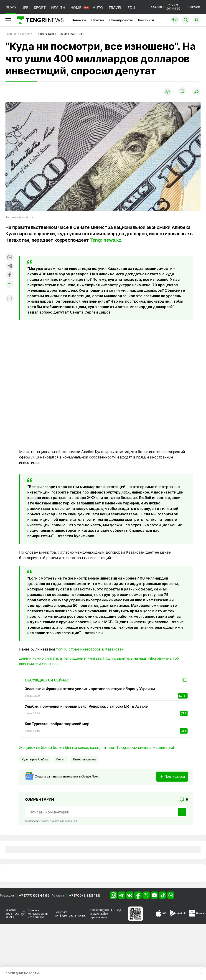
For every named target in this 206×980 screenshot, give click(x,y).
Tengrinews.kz (105, 240)
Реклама (195, 7)
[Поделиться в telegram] (10, 266)
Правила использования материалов (38, 914)
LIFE (25, 8)
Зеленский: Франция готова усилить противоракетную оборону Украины (90, 689)
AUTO (98, 8)
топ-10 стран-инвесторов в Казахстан (90, 649)
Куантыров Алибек (35, 759)
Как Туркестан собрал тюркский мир (57, 724)
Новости (79, 20)
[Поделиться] (196, 92)
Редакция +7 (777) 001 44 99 (165, 7)
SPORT (40, 8)
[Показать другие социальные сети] (10, 284)
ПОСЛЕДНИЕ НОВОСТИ (22, 973)
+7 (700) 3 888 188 (85, 895)
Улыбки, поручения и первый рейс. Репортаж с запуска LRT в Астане (86, 706)
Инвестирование (85, 759)
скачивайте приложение (99, 915)
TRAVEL (115, 8)
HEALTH (58, 8)
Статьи (98, 20)
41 (183, 696)
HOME (76, 8)
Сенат (60, 759)
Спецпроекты (121, 20)
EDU (131, 8)
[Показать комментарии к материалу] (10, 299)
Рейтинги (146, 20)
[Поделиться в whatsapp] (10, 257)
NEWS (11, 7)
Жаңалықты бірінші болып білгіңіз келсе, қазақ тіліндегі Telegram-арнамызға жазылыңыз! (96, 747)
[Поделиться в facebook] (10, 275)
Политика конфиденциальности (70, 914)
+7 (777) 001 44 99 (34, 895)
